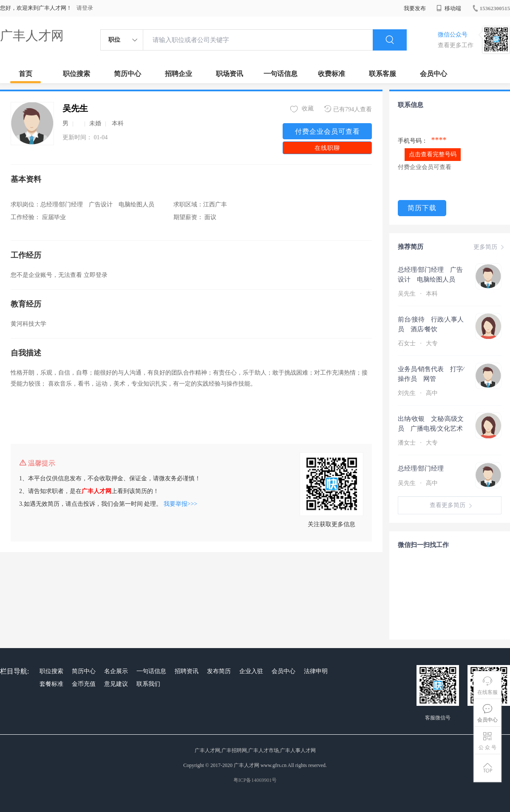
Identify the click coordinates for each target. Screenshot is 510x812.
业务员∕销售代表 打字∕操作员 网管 (431, 374)
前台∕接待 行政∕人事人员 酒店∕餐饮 (431, 324)
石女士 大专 (419, 343)
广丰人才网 (32, 35)
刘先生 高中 (419, 393)
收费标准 (331, 74)
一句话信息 (280, 74)
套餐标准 (51, 684)
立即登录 (96, 275)
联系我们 (148, 684)
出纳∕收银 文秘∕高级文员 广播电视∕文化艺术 (431, 424)
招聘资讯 (187, 671)
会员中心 (433, 74)
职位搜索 (76, 74)
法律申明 (316, 671)
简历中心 (127, 74)
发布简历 (219, 671)
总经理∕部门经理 (428, 468)
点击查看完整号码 (433, 154)
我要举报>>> (181, 504)
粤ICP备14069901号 (255, 780)
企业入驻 (251, 671)
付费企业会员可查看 (327, 131)
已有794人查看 (348, 109)
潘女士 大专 (419, 443)
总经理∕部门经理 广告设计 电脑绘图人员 (430, 275)
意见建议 (116, 684)
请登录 (85, 8)
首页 (25, 74)
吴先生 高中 (419, 483)
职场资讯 (229, 74)
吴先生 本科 (419, 294)
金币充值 (84, 684)
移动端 (449, 8)
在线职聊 (327, 148)
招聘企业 (178, 74)
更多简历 (490, 247)
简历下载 (422, 208)
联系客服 (382, 74)
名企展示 (116, 671)
